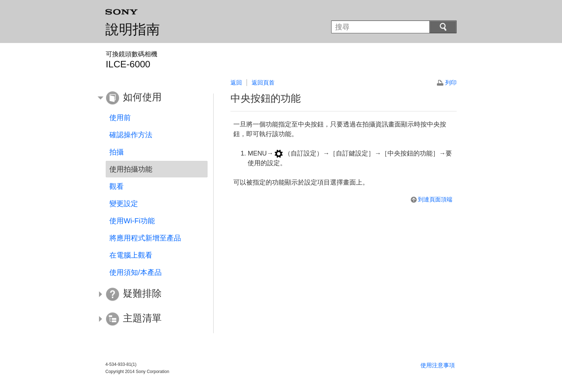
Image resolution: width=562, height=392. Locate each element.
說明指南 (133, 29)
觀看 (116, 186)
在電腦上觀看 (131, 255)
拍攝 (116, 152)
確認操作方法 (131, 135)
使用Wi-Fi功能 (132, 221)
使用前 (120, 118)
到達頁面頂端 (435, 199)
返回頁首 (263, 83)
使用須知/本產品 (135, 272)
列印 (451, 83)
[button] (151, 98)
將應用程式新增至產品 (145, 238)
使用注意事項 (438, 365)
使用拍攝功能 (131, 169)
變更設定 (124, 204)
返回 (236, 83)
